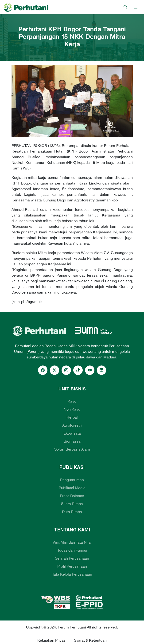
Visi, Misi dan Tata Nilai (72, 542)
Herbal (72, 417)
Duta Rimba (72, 512)
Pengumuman (72, 480)
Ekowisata (72, 433)
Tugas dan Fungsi (72, 550)
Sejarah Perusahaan (72, 558)
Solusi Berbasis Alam (72, 449)
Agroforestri (72, 425)
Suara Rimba (72, 504)
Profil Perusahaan (72, 566)
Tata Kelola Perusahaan (72, 574)
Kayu (72, 401)
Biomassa (72, 441)
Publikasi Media (72, 488)
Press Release (72, 496)
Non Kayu (72, 409)
